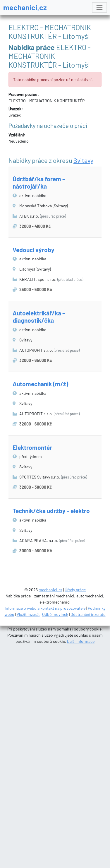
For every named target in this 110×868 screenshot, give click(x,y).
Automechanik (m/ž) (40, 384)
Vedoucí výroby (33, 250)
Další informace (81, 641)
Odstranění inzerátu (88, 614)
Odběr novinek (55, 614)
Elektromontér (32, 447)
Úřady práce (75, 590)
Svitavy (83, 160)
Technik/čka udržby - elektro (51, 511)
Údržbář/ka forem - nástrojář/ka (39, 182)
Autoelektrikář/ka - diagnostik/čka (39, 317)
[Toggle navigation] (99, 7)
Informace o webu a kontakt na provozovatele (45, 608)
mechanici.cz (25, 7)
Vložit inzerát (28, 614)
